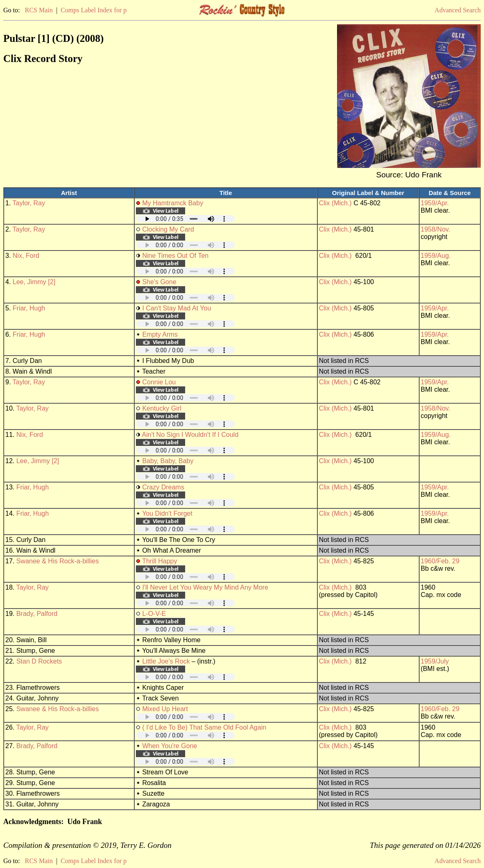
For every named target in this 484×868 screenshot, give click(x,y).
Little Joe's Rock (166, 661)
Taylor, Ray (29, 203)
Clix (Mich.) (335, 203)
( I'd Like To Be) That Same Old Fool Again (204, 727)
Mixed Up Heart (165, 709)
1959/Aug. (436, 256)
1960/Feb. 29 (440, 561)
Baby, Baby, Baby (168, 461)
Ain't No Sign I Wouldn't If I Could (190, 435)
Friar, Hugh (29, 308)
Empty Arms (160, 334)
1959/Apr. (435, 203)
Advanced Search (458, 10)
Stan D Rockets (39, 661)
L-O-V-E (154, 614)
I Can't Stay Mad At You (177, 308)
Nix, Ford (26, 256)
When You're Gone (170, 746)
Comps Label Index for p (94, 10)
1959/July (435, 661)
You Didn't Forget (167, 513)
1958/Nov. (436, 229)
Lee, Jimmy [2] (34, 282)
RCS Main (39, 10)
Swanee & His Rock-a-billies (58, 561)
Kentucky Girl (162, 408)
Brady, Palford (37, 614)
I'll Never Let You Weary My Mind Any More (205, 587)
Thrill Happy (159, 561)
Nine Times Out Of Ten (175, 256)
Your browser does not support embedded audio (186, 219)
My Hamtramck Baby (172, 203)
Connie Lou (159, 382)
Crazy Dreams (163, 487)
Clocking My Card (168, 229)
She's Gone (159, 282)
